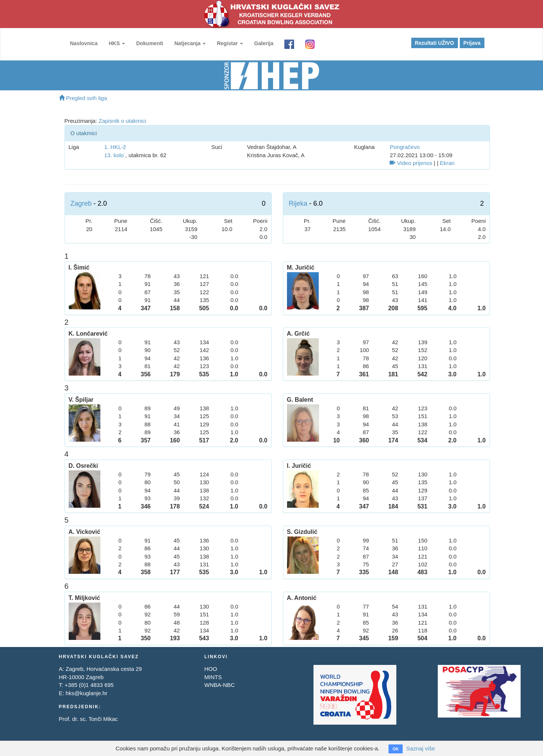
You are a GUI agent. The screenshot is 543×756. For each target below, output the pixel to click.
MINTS (213, 677)
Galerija (264, 43)
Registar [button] (230, 43)
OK (396, 749)
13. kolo (114, 155)
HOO (210, 669)
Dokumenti (150, 43)
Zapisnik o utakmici (122, 121)
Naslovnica (84, 43)
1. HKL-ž (115, 147)
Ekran (447, 163)
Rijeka (298, 203)
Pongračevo (405, 147)
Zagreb (81, 203)
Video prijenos (411, 163)
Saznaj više (421, 748)
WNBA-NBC (219, 685)
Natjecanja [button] (190, 43)
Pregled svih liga (83, 98)
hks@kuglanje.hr (87, 693)
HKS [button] (117, 43)
